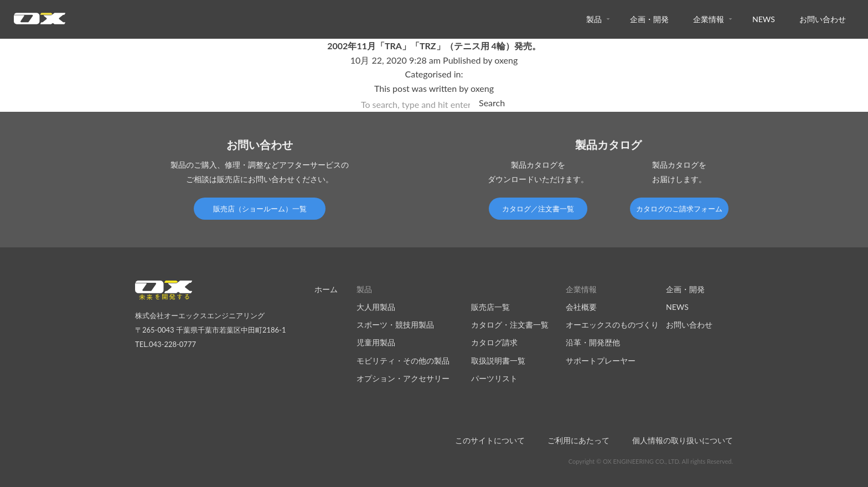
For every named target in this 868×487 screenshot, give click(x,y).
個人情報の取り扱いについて (683, 440)
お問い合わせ (823, 19)
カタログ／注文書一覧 (538, 209)
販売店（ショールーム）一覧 (260, 209)
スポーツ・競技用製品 (395, 325)
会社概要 (581, 307)
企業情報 (709, 19)
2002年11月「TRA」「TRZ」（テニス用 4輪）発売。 (434, 46)
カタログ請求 (494, 342)
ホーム (326, 289)
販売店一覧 (490, 307)
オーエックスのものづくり (612, 325)
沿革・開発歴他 (593, 342)
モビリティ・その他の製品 (403, 361)
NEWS (764, 19)
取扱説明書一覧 (498, 361)
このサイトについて (490, 440)
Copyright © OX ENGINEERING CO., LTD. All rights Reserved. (651, 461)
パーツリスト (494, 378)
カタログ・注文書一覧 (510, 325)
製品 (594, 19)
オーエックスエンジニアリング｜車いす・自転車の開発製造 (40, 22)
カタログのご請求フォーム (679, 209)
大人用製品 (376, 307)
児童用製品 (376, 342)
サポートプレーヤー (601, 361)
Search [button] (492, 103)
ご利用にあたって (578, 440)
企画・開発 (649, 19)
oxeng (506, 60)
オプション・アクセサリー (403, 378)
